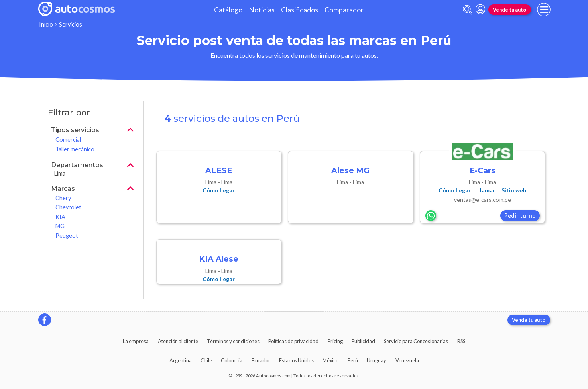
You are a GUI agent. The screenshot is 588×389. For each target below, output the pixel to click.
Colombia (232, 360)
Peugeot (67, 236)
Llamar (486, 190)
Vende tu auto (509, 10)
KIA (60, 217)
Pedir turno (520, 216)
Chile (206, 360)
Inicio (46, 24)
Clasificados (300, 10)
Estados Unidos (296, 360)
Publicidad (363, 341)
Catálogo (228, 10)
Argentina (181, 360)
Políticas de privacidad (293, 341)
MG (60, 226)
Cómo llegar (219, 190)
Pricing (335, 341)
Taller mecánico (75, 149)
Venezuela (407, 360)
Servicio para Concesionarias (416, 341)
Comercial (68, 140)
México (330, 360)
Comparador (344, 10)
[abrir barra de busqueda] (468, 10)
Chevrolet (68, 207)
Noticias (262, 10)
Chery (63, 198)
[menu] (544, 10)
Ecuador (261, 360)
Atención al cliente (178, 341)
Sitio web (514, 190)
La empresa (136, 341)
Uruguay (377, 360)
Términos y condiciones (233, 341)
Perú (353, 360)
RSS (461, 341)
